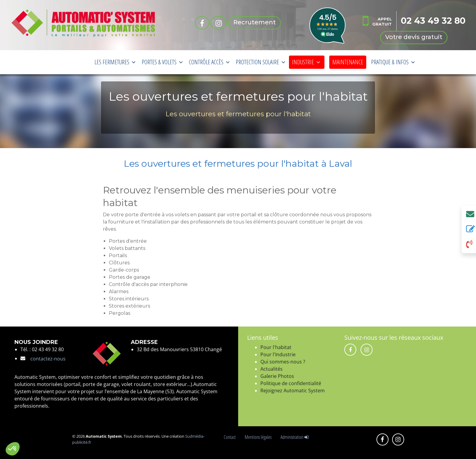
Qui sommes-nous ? (283, 362)
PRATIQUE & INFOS (393, 62)
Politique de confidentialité (291, 383)
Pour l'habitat (276, 347)
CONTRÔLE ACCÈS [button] (209, 62)
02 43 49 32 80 (433, 21)
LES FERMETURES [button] (115, 62)
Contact (231, 437)
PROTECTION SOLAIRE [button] (261, 62)
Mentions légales (259, 437)
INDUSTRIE (306, 62)
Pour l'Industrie (278, 354)
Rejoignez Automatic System (293, 391)
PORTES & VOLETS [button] (162, 62)
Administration (295, 437)
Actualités (272, 369)
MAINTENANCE (348, 62)
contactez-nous (48, 359)
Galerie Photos (277, 376)
